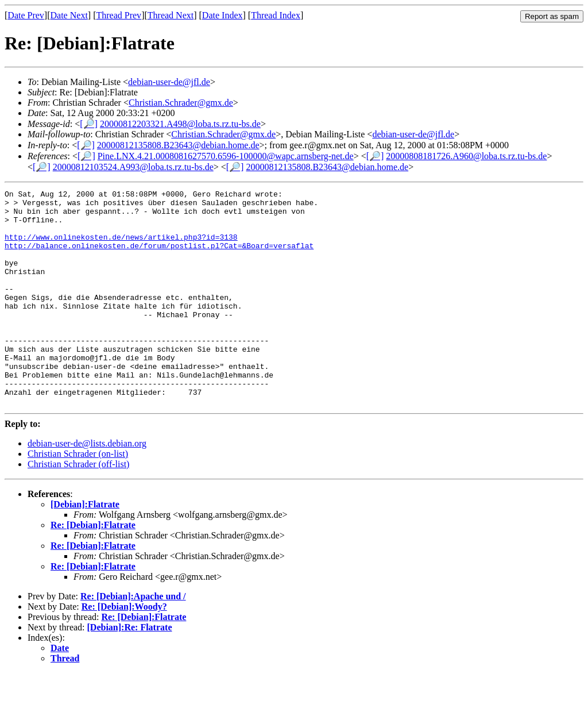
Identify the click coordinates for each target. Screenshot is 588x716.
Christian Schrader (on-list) (78, 497)
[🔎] (89, 124)
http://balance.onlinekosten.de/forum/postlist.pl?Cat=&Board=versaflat (159, 257)
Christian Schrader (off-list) (78, 507)
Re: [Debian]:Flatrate (93, 568)
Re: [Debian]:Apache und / (133, 639)
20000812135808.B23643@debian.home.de (178, 145)
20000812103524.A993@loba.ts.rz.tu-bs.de (133, 167)
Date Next (69, 15)
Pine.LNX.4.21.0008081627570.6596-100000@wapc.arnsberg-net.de (226, 156)
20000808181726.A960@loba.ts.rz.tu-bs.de (466, 156)
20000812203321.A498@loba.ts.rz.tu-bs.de (180, 124)
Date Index (223, 15)
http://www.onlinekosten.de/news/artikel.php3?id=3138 (121, 247)
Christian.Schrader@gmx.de (181, 103)
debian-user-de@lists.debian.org (87, 486)
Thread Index (276, 15)
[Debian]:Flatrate (85, 547)
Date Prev (26, 15)
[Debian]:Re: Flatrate (130, 670)
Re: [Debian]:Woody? (124, 650)
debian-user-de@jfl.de (169, 82)
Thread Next (171, 15)
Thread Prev (119, 15)
